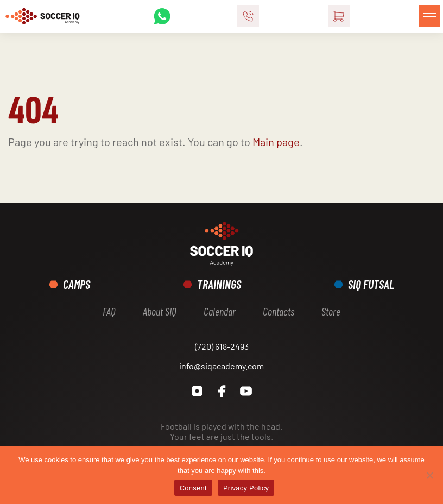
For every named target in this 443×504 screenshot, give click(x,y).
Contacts (279, 311)
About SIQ (160, 311)
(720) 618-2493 (222, 346)
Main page (276, 142)
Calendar (220, 311)
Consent (193, 488)
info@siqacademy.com (221, 366)
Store (331, 311)
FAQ (109, 311)
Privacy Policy (246, 488)
